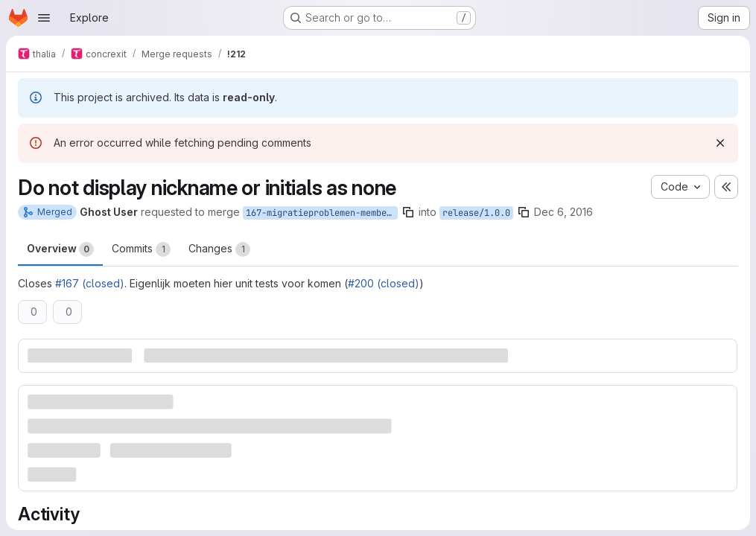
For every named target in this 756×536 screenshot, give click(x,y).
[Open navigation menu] (44, 18)
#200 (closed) (384, 283)
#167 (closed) (90, 283)
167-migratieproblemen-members (321, 213)
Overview (60, 249)
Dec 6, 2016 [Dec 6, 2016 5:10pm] (563, 212)
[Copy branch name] (408, 212)
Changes (219, 249)
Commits (141, 249)
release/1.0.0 (476, 213)
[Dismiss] (720, 143)
